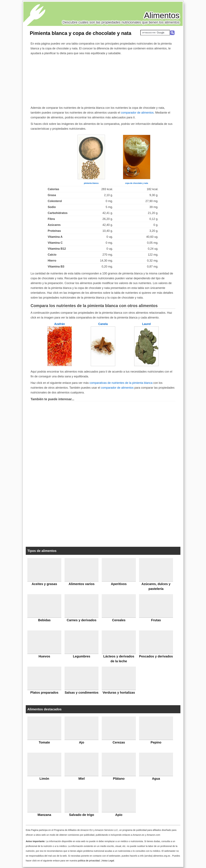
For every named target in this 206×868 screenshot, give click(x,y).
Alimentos (162, 15)
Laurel (146, 324)
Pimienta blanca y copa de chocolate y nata (81, 33)
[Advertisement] (103, 80)
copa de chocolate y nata (137, 183)
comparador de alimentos (137, 113)
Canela (103, 324)
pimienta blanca (91, 183)
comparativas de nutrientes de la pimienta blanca (121, 383)
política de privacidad (89, 861)
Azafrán (60, 324)
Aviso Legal (108, 861)
